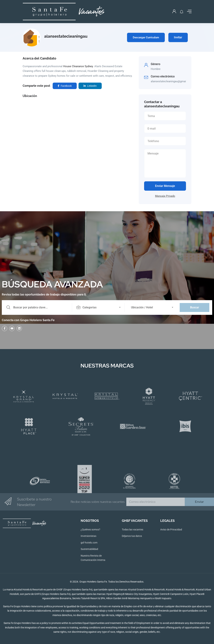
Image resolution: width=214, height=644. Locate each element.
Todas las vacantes (133, 529)
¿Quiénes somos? (90, 529)
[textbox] (98, 307)
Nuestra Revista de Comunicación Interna (93, 558)
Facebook (65, 86)
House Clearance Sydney (78, 66)
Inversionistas (88, 536)
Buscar (195, 307)
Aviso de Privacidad (171, 529)
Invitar (178, 37)
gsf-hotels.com (89, 543)
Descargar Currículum (146, 37)
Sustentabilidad (89, 549)
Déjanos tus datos (132, 536)
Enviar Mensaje (165, 186)
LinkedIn (90, 86)
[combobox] (100, 307)
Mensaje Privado (165, 196)
